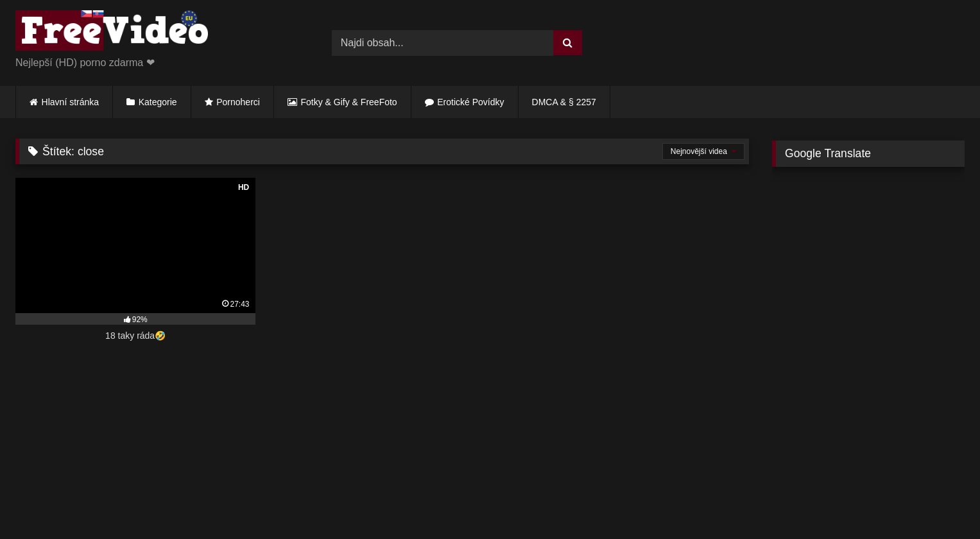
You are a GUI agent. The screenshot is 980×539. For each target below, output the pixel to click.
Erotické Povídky (470, 102)
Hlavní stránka (70, 102)
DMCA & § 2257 (564, 102)
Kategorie (158, 102)
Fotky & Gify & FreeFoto (349, 102)
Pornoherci (238, 102)
